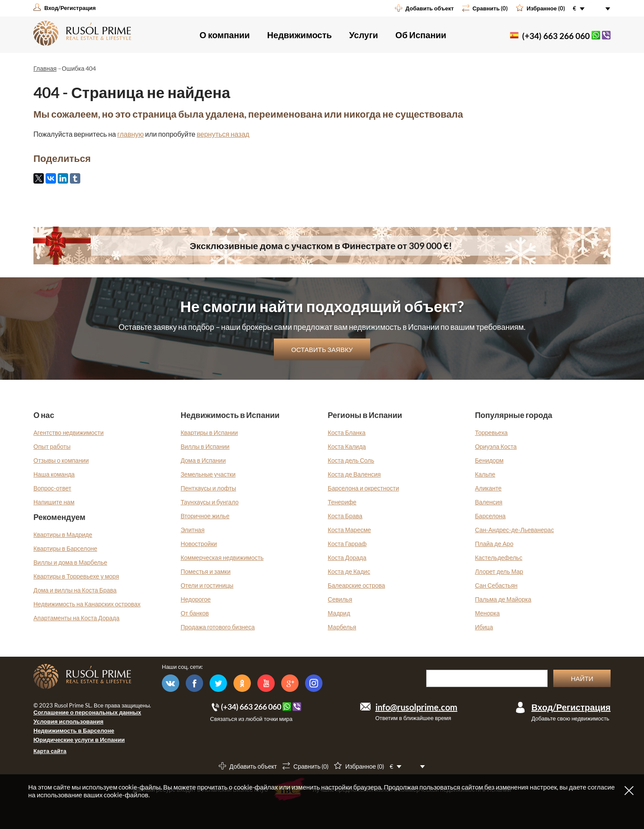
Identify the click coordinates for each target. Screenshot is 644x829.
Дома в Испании (203, 460)
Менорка (487, 613)
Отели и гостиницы (207, 585)
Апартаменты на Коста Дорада (76, 618)
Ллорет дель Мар (499, 571)
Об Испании (421, 35)
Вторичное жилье (205, 516)
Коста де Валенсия (354, 474)
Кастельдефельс (498, 558)
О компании (225, 35)
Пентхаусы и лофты (208, 488)
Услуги (364, 35)
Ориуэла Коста (496, 446)
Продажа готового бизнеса (218, 627)
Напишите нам (54, 502)
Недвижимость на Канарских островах (87, 604)
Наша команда (54, 474)
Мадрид (339, 613)
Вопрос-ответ (52, 488)
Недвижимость (300, 35)
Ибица (484, 627)
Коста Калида (347, 446)
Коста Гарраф (347, 544)
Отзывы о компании (61, 460)
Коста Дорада (347, 558)
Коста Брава (345, 516)
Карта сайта (50, 751)
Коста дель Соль (351, 460)
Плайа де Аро (494, 544)
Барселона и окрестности (363, 488)
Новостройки (199, 544)
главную (130, 134)
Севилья (340, 599)
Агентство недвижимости (69, 433)
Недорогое (196, 599)
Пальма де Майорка (503, 599)
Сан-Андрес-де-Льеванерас (514, 530)
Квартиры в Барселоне (65, 548)
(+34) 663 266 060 (556, 36)
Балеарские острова (356, 585)
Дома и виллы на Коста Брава (75, 590)
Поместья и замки (205, 571)
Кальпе (485, 474)
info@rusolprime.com (416, 707)
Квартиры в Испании (209, 433)
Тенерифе (342, 502)
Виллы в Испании (205, 446)
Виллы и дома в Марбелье (70, 562)
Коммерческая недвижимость (222, 558)
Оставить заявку (322, 349)
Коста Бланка (347, 433)
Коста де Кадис (349, 571)
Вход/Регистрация (571, 707)
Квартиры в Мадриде (63, 535)
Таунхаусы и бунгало (210, 502)
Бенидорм (489, 460)
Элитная (192, 530)
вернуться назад (223, 134)
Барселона (490, 516)
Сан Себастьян (496, 585)
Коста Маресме (349, 530)
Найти (582, 678)
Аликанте (488, 488)
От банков (195, 613)
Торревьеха (491, 433)
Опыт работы (52, 446)
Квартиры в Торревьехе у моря (76, 576)
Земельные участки (208, 474)
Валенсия (488, 502)
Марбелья (342, 627)
